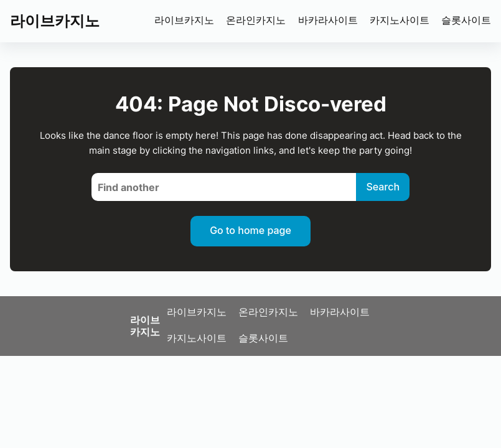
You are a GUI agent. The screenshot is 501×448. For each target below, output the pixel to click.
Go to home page (250, 230)
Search (383, 187)
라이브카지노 (55, 21)
